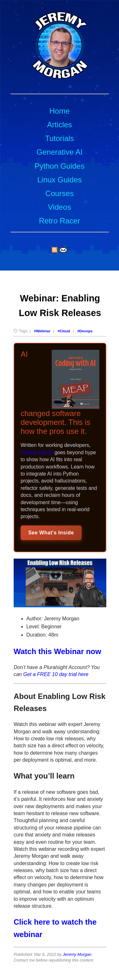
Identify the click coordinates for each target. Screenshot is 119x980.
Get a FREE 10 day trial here (56, 674)
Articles (60, 125)
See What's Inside (51, 533)
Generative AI (60, 152)
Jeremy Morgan (77, 954)
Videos (60, 207)
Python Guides (60, 166)
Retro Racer (60, 221)
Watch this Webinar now (57, 651)
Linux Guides (59, 180)
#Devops (85, 331)
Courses (60, 193)
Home (59, 111)
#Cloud (64, 331)
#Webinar (42, 331)
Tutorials (60, 138)
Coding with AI (37, 452)
